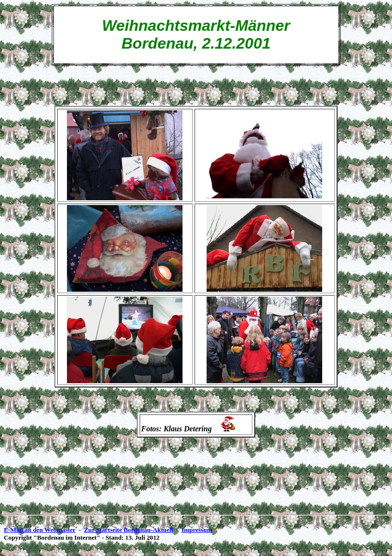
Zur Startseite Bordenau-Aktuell (128, 530)
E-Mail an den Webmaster (40, 530)
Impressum (197, 530)
